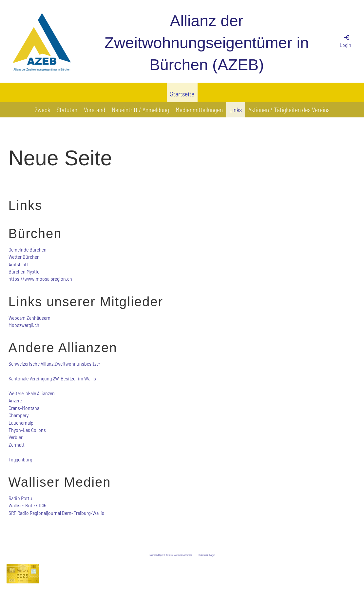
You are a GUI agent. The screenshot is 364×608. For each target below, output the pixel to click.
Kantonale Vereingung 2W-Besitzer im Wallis (52, 378)
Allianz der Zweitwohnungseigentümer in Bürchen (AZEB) (206, 43)
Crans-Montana (24, 408)
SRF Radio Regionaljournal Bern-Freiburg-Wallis (56, 513)
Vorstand (95, 110)
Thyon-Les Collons (27, 430)
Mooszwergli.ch (24, 325)
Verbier (16, 437)
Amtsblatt (18, 264)
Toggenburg (20, 459)
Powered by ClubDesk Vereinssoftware (171, 555)
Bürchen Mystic (24, 271)
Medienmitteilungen (199, 110)
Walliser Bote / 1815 (27, 505)
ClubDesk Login (206, 555)
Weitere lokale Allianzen (32, 393)
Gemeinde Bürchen (28, 249)
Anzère (15, 400)
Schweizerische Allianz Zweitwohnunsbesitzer (54, 364)
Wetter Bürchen (24, 257)
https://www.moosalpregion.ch (40, 279)
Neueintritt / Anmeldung (140, 110)
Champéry (19, 415)
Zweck (42, 110)
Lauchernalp (21, 423)
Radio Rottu (20, 498)
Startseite (182, 94)
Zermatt (17, 445)
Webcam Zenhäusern (29, 318)
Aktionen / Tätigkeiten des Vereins (289, 110)
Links (236, 110)
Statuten (67, 110)
